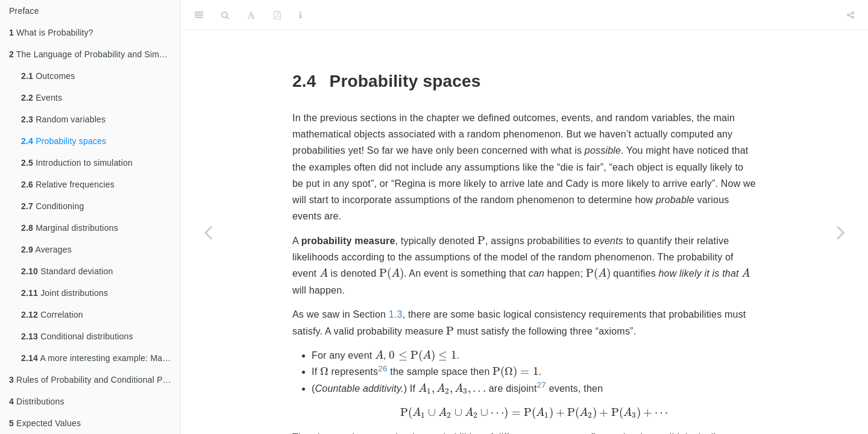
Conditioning (52, 206)
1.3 (396, 314)
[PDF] (277, 15)
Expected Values (45, 423)
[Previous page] (208, 232)
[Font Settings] (251, 15)
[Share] (851, 15)
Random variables (63, 119)
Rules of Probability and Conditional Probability (95, 380)
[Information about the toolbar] (300, 15)
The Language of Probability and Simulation (95, 54)
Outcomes (48, 76)
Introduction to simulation (77, 163)
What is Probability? (51, 33)
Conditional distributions (77, 336)
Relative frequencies (68, 184)
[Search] (225, 15)
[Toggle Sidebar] (199, 15)
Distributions (37, 401)
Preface (24, 11)
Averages (46, 250)
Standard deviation (67, 271)
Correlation (52, 315)
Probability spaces (64, 141)
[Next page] (841, 232)
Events (42, 98)
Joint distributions (64, 293)
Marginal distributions (70, 228)
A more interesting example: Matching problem (101, 358)
